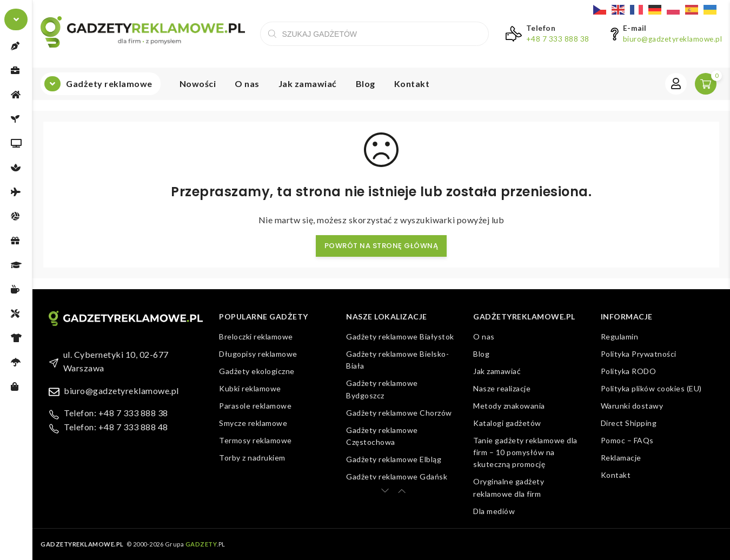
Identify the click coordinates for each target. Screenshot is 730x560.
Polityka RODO (629, 371)
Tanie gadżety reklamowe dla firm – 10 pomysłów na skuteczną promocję (525, 452)
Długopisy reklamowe (258, 354)
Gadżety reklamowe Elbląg (394, 459)
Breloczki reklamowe (256, 336)
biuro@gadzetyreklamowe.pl (673, 39)
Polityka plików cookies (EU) (651, 388)
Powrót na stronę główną (381, 246)
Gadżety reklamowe (109, 84)
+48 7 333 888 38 (558, 39)
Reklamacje (621, 458)
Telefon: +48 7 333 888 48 (116, 427)
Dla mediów (494, 511)
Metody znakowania (509, 406)
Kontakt (412, 84)
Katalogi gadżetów (507, 423)
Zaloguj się (676, 84)
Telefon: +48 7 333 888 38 (116, 413)
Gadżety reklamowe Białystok (400, 336)
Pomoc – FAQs (627, 440)
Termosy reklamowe (255, 440)
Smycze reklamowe (253, 423)
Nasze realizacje (502, 388)
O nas (247, 84)
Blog (366, 84)
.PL (205, 544)
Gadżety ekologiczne (257, 371)
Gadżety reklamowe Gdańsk (397, 476)
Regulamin (620, 336)
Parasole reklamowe (255, 406)
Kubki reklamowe (250, 388)
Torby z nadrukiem (252, 458)
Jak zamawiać (308, 84)
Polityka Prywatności (639, 354)
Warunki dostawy (632, 406)
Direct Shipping (629, 423)
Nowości (198, 84)
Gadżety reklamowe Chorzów (399, 413)
